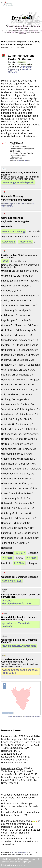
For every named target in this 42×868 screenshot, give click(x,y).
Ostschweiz (25, 67)
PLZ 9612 (7, 558)
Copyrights (27, 862)
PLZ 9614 (19, 563)
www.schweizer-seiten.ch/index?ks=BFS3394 (20, 671)
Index (3, 859)
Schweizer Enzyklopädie (21, 852)
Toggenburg (14, 69)
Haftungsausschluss (28, 859)
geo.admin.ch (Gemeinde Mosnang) (16, 625)
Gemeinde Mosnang (13, 231)
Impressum (12, 859)
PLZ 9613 (31, 558)
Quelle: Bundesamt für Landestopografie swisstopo (24, 716)
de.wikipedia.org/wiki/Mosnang (19, 646)
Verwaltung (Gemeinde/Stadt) (18, 182)
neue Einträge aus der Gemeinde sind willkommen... (18, 205)
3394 (5, 261)
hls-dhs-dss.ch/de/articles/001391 (17, 602)
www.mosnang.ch (12, 581)
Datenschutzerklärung (11, 862)
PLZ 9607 (20, 553)
